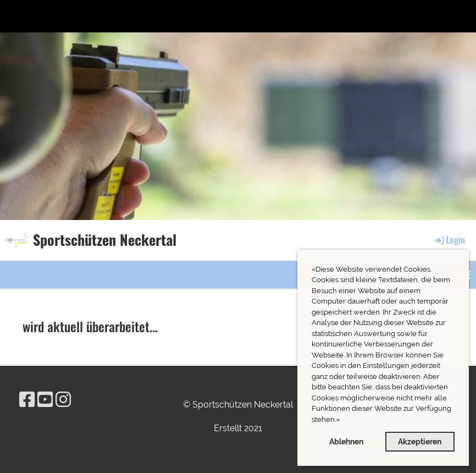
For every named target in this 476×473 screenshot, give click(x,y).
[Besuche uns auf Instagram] (63, 400)
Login (449, 240)
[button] (343, 420)
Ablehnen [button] (346, 441)
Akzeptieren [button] (420, 441)
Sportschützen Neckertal (105, 240)
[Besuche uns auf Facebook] (27, 400)
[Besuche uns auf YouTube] (45, 400)
